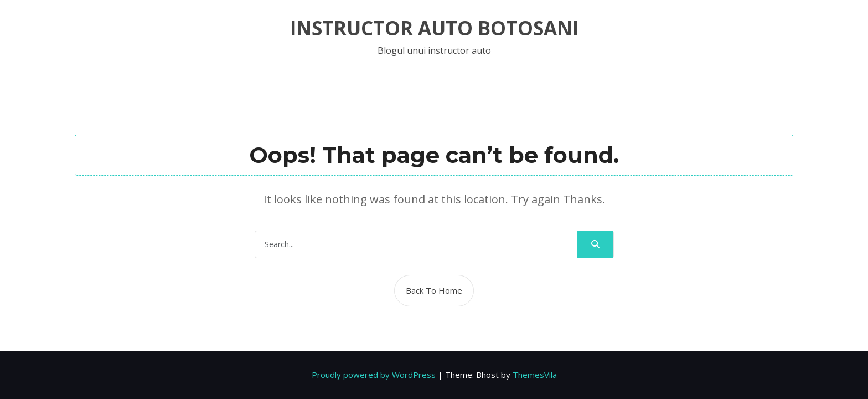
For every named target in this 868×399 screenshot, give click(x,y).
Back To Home (434, 290)
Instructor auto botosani (434, 28)
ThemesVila (535, 375)
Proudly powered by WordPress (374, 375)
